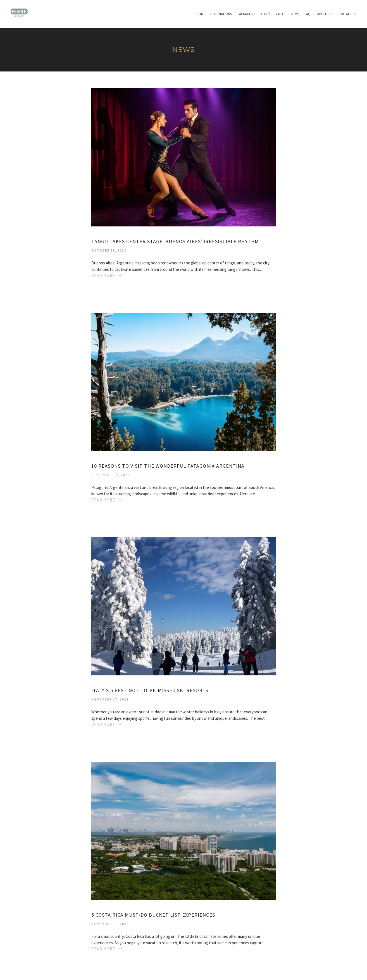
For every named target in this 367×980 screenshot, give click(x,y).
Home (201, 14)
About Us (325, 14)
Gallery (264, 14)
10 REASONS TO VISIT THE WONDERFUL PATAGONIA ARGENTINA (168, 466)
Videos (281, 14)
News (295, 14)
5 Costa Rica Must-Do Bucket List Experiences (153, 915)
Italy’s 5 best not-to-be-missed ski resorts (150, 690)
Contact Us (347, 14)
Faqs (308, 14)
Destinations (221, 14)
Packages (245, 14)
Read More (103, 275)
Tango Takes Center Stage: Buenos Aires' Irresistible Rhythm (175, 241)
